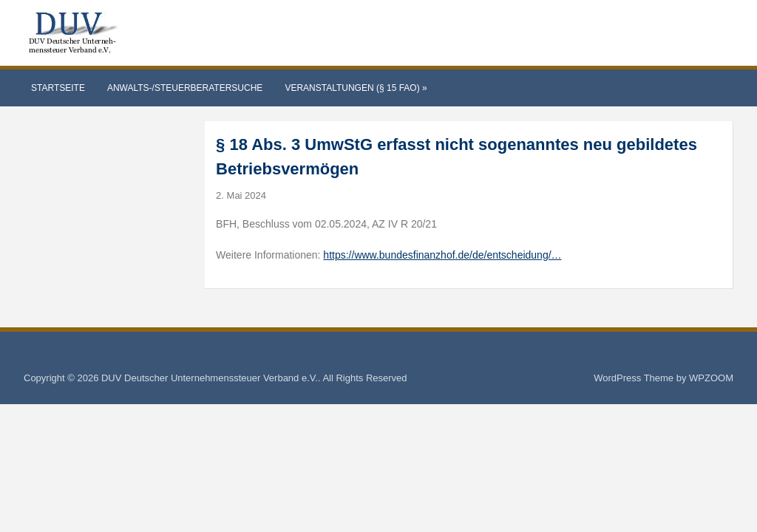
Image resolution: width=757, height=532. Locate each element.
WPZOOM (711, 378)
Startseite (58, 88)
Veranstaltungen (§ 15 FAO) (356, 88)
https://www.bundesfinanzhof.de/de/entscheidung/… (442, 255)
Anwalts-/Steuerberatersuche (185, 88)
